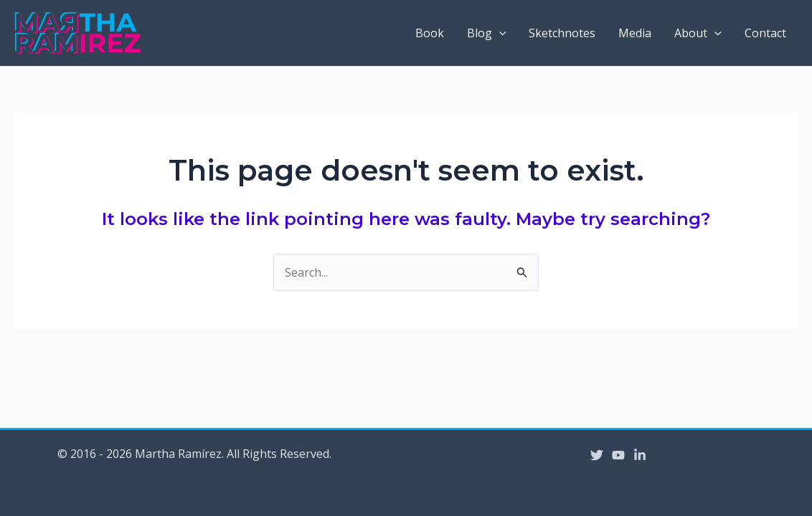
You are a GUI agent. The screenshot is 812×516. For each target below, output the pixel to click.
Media (635, 33)
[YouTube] (618, 455)
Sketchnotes (562, 33)
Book (430, 33)
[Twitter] (597, 455)
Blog (487, 33)
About (698, 33)
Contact (765, 33)
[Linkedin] (640, 455)
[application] (499, 33)
